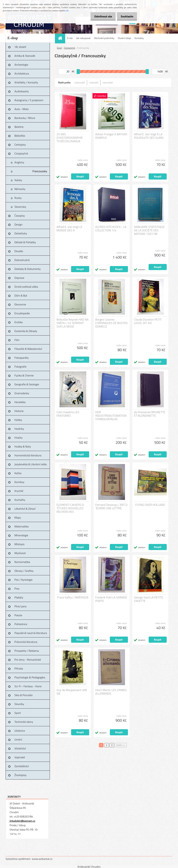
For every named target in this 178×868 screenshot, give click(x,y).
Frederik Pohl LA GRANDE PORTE (111, 599)
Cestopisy (20, 145)
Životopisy (20, 775)
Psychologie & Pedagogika (30, 677)
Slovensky (20, 207)
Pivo (17, 589)
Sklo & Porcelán (24, 695)
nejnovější (108, 82)
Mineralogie (21, 535)
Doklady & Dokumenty (28, 269)
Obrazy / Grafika (24, 571)
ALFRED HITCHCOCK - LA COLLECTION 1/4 (111, 229)
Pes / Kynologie (23, 580)
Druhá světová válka (26, 287)
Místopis (19, 544)
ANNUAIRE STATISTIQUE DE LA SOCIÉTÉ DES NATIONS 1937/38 (149, 230)
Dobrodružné (22, 260)
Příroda (19, 668)
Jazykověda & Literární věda (31, 464)
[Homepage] (61, 38)
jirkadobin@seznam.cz (22, 821)
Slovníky (19, 704)
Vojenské (20, 757)
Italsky (18, 180)
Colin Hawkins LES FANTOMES (68, 414)
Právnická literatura (26, 642)
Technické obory (24, 722)
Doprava (19, 278)
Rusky (18, 198)
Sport (18, 713)
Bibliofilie (20, 136)
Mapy (18, 517)
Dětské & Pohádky (25, 242)
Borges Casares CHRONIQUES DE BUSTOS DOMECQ (111, 323)
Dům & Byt (21, 295)
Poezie (18, 615)
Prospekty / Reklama (27, 651)
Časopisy (20, 216)
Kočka (18, 473)
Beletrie (19, 127)
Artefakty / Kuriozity (26, 82)
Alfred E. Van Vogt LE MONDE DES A (69, 229)
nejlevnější (80, 82)
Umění (18, 739)
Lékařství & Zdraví (25, 509)
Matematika (21, 526)
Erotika (19, 322)
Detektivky (21, 233)
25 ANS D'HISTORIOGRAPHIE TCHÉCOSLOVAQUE (70, 138)
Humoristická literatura (28, 455)
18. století (20, 47)
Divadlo (19, 251)
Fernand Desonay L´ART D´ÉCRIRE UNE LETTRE (111, 507)
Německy (20, 189)
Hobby (18, 420)
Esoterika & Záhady (26, 331)
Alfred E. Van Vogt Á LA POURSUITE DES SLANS (149, 136)
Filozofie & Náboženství (28, 349)
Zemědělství (22, 766)
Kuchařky (20, 500)
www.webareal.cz (42, 859)
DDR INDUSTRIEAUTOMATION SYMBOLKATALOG (111, 416)
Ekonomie (20, 304)
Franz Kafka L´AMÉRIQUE (73, 597)
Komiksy (19, 482)
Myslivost (20, 553)
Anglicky (19, 162)
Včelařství (20, 748)
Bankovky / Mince (25, 118)
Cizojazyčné (21, 153)
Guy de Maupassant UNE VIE (72, 692)
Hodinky (19, 429)
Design (18, 224)
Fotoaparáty (22, 358)
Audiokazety (22, 91)
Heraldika (20, 402)
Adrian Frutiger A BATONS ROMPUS (111, 136)
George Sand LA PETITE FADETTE (149, 599)
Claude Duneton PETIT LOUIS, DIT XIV (148, 321)
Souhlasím (126, 16)
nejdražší (94, 82)
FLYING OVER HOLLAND (150, 505)
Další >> (121, 745)
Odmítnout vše (101, 16)
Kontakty (139, 38)
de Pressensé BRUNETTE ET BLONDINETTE (150, 414)
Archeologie (21, 65)
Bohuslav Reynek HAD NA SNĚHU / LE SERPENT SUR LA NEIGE (72, 323)
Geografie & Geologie (27, 384)
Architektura (22, 73)
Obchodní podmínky (104, 38)
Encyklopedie (22, 313)
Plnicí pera (20, 606)
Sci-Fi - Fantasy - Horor (28, 686)
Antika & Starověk (25, 56)
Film (17, 340)
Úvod (59, 48)
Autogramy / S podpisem (29, 100)
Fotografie (20, 367)
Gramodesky (22, 393)
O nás (70, 38)
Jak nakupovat (83, 38)
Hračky (19, 438)
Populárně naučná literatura (31, 633)
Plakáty (19, 597)
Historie (19, 411)
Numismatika (22, 562)
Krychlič (19, 491)
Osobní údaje (124, 38)
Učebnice (20, 731)
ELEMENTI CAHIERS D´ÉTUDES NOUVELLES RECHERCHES (70, 508)
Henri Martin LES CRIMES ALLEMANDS (111, 692)
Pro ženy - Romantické (28, 660)
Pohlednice (21, 624)
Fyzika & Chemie (24, 375)
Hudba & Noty (23, 446)
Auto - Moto (22, 109)
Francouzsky (40, 171)
